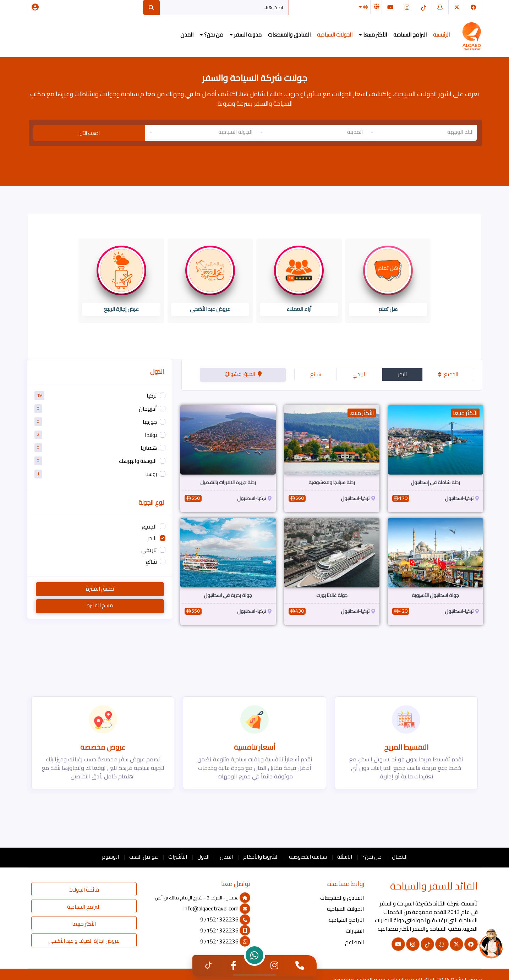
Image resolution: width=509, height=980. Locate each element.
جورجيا (150, 422)
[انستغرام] (407, 7)
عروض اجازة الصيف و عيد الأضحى (84, 941)
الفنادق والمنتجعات (289, 35)
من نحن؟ (212, 35)
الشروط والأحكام (261, 857)
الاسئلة (345, 857)
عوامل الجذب (144, 857)
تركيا (152, 396)
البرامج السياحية (410, 35)
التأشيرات (178, 857)
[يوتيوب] (390, 7)
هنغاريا (149, 448)
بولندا (151, 435)
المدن (187, 35)
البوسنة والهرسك (138, 461)
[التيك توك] (423, 7)
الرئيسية (441, 35)
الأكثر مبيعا (373, 35)
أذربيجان (148, 409)
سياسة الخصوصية (308, 857)
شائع (316, 374)
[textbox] (422, 132)
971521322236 (225, 919)
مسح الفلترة (100, 605)
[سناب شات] (440, 7)
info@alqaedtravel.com (217, 908)
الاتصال (400, 857)
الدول (203, 857)
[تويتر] (457, 7)
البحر (402, 374)
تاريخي (360, 374)
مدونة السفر (246, 35)
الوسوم (110, 857)
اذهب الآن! (89, 133)
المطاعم (355, 942)
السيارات (355, 931)
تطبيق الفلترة (100, 589)
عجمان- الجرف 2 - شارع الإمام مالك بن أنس (202, 898)
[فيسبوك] (474, 7)
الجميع (448, 374)
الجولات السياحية (335, 35)
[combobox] (421, 132)
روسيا (151, 474)
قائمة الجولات (84, 890)
